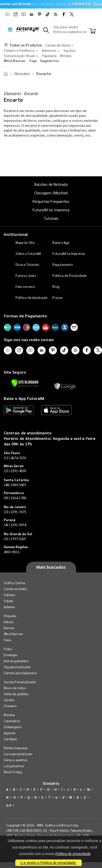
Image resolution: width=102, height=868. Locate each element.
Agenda (10, 733)
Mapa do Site (25, 242)
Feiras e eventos (15, 760)
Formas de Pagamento (25, 316)
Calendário (12, 721)
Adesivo (9, 607)
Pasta (8, 649)
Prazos (57, 297)
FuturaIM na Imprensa (51, 210)
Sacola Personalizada (20, 682)
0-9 (9, 805)
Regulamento (63, 264)
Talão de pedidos (16, 694)
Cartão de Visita (15, 589)
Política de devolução (31, 297)
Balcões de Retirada (51, 184)
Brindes (9, 715)
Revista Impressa (16, 748)
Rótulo (9, 622)
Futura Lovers (26, 275)
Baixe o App (61, 242)
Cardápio (10, 739)
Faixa (8, 640)
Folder (9, 601)
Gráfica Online (14, 583)
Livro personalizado (18, 754)
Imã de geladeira (16, 661)
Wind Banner (13, 634)
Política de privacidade (73, 854)
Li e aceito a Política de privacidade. (48, 863)
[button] (46, 31)
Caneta (9, 700)
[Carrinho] (93, 32)
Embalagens (13, 727)
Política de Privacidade (69, 275)
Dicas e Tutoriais (27, 264)
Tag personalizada (17, 667)
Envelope (11, 655)
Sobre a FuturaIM (28, 253)
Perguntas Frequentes (51, 201)
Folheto (9, 595)
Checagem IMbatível (51, 193)
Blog (56, 286)
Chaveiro (10, 706)
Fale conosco (25, 286)
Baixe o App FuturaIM (24, 398)
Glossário (22, 73)
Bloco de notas (15, 688)
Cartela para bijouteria (20, 673)
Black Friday (13, 772)
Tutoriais (51, 218)
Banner (9, 628)
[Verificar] (25, 383)
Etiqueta (10, 616)
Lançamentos (14, 766)
